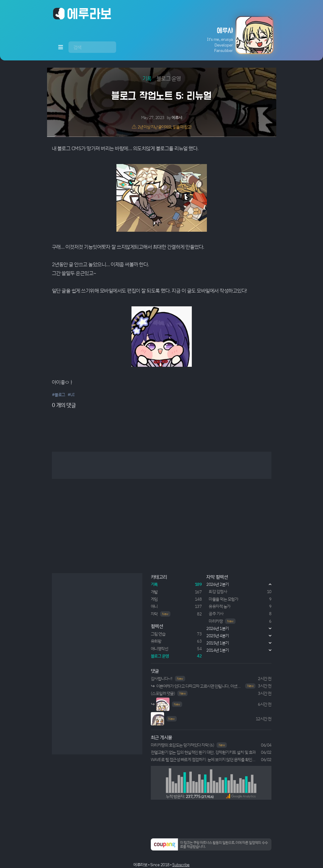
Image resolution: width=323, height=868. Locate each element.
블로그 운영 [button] (169, 78)
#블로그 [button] (59, 394)
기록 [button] (147, 78)
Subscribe (181, 865)
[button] (227, 35)
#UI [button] (71, 394)
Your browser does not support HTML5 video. (163, 704)
